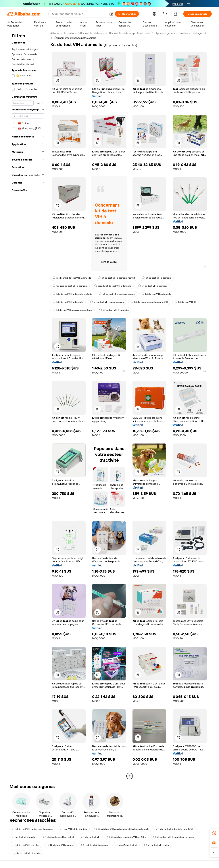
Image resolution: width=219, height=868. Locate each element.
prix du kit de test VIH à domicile (113, 286)
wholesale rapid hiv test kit (59, 837)
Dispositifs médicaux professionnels (130, 33)
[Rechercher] (127, 14)
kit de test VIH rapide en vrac (107, 302)
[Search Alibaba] (79, 14)
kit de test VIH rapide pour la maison (32, 829)
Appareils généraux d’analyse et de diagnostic (181, 33)
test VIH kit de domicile (74, 829)
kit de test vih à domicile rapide (117, 294)
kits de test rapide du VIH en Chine (127, 837)
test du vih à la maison (95, 845)
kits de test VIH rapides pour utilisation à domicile (122, 829)
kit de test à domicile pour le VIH (149, 302)
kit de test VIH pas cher (26, 845)
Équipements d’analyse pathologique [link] (75, 38)
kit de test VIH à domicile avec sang (173, 837)
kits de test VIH (91, 837)
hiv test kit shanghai (24, 837)
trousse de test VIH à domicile (70, 286)
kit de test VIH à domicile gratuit (117, 278)
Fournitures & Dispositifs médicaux (84, 33)
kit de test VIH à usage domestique (73, 310)
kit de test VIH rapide (157, 845)
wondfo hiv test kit (126, 845)
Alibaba (54, 33)
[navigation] (28, 405)
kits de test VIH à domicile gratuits (72, 294)
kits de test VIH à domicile (68, 302)
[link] (214, 833)
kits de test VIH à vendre (26, 853)
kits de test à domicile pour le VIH (175, 829)
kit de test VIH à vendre (60, 845)
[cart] (166, 14)
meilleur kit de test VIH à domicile (72, 278)
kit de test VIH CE (185, 302)
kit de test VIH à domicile (157, 278)
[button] (111, 14)
